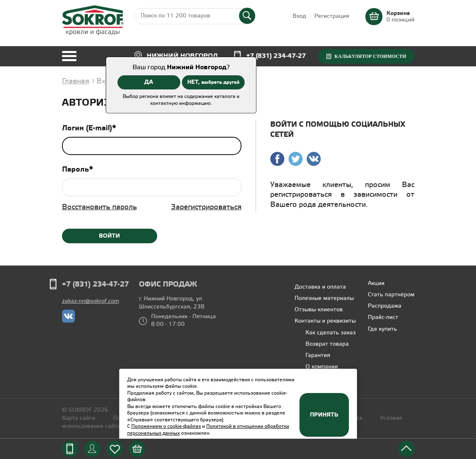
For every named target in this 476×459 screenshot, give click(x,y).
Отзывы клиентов (319, 310)
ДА (149, 82)
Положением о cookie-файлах (166, 426)
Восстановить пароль (99, 207)
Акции (376, 284)
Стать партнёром (391, 295)
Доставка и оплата (320, 287)
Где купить (382, 329)
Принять (324, 415)
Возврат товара (327, 344)
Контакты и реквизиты (325, 321)
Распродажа (385, 306)
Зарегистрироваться (206, 207)
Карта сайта (79, 418)
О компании (322, 367)
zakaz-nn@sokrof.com (91, 301)
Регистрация (332, 16)
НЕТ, (213, 82)
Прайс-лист (383, 318)
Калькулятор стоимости (370, 56)
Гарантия (318, 356)
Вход (299, 16)
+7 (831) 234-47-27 (276, 56)
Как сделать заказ (331, 333)
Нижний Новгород (182, 56)
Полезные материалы (324, 299)
